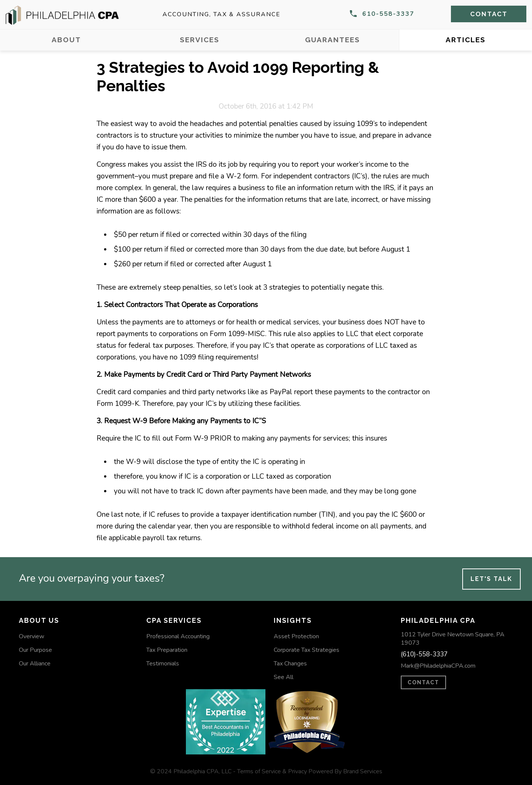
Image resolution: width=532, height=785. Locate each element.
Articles (466, 40)
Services (200, 40)
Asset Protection (296, 636)
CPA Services (174, 620)
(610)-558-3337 (424, 654)
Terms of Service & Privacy (272, 771)
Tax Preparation (167, 650)
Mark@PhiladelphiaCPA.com (438, 666)
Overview (31, 636)
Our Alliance (35, 664)
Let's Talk (491, 579)
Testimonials (163, 664)
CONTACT (423, 682)
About (66, 40)
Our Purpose (35, 650)
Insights (293, 620)
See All (284, 677)
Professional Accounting (178, 636)
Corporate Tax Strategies (307, 650)
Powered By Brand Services (345, 771)
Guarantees (333, 40)
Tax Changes (290, 664)
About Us (39, 620)
